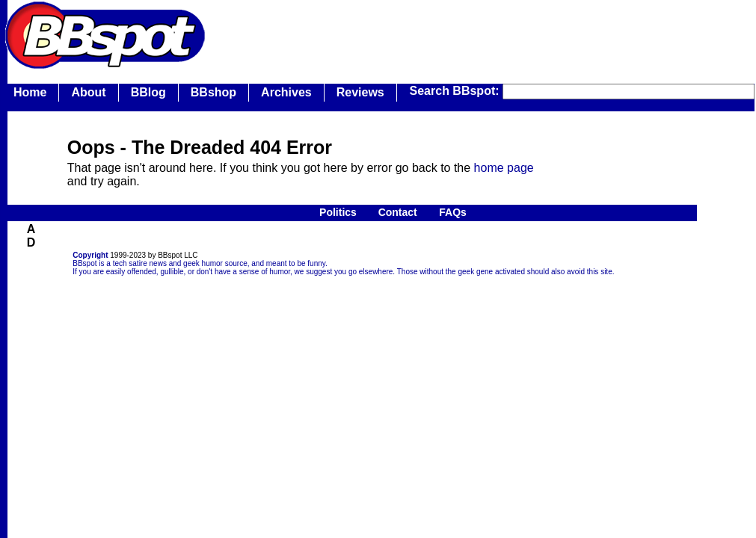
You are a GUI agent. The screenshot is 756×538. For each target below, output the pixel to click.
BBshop (213, 92)
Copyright (90, 255)
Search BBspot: (456, 91)
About (88, 92)
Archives (286, 92)
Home (30, 92)
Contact (398, 212)
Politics (338, 212)
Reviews (360, 92)
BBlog (148, 92)
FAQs (453, 212)
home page (504, 168)
